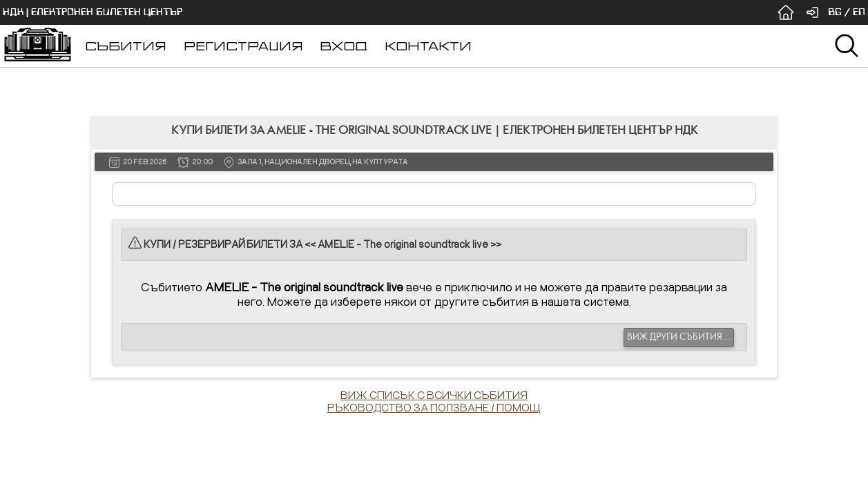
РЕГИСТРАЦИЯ (243, 46)
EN (859, 12)
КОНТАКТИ (428, 46)
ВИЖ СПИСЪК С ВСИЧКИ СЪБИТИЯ (434, 395)
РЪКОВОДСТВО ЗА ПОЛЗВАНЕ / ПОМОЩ (434, 407)
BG (835, 12)
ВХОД (344, 46)
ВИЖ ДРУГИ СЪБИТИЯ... (679, 337)
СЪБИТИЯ (126, 46)
